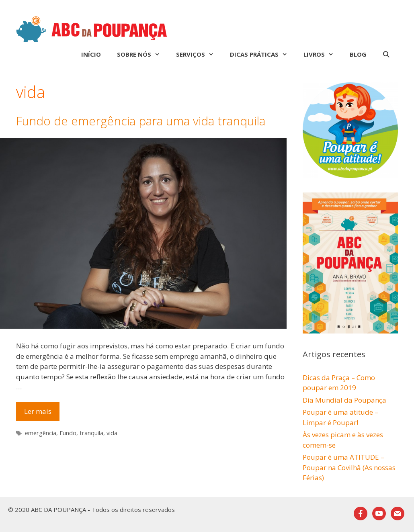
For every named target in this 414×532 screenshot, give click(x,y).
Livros (323, 54)
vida (112, 433)
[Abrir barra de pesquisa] (386, 54)
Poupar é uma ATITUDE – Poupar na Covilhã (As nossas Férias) (349, 467)
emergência (41, 433)
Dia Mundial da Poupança (344, 400)
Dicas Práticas (263, 54)
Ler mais (42, 413)
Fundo (68, 433)
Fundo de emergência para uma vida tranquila (141, 121)
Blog (358, 54)
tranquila (91, 433)
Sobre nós (142, 54)
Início (91, 54)
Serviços (199, 54)
